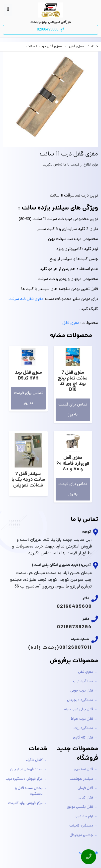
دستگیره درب (83, 682)
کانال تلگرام (34, 760)
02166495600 (74, 607)
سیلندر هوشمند (81, 779)
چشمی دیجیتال (81, 835)
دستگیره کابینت (81, 826)
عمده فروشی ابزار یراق (26, 770)
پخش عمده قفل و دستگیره (29, 791)
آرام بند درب (84, 817)
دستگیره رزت (83, 728)
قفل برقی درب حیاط (78, 710)
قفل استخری (84, 770)
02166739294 (74, 627)
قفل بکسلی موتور (80, 807)
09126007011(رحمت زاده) (60, 648)
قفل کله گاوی (83, 738)
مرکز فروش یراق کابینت (25, 803)
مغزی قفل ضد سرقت (26, 299)
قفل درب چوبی (82, 691)
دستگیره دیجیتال (80, 700)
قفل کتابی (85, 798)
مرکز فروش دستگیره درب (24, 779)
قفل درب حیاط (82, 719)
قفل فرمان (85, 788)
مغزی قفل (71, 323)
